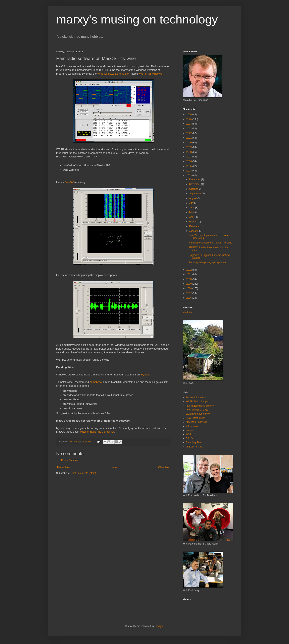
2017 (189, 157)
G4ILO (189, 438)
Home (114, 467)
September (195, 194)
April (192, 217)
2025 (189, 119)
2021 (189, 138)
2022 (189, 133)
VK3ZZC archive (194, 447)
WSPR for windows (151, 74)
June (192, 208)
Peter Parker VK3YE (197, 410)
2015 (189, 166)
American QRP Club (196, 422)
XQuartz (146, 375)
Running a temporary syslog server (207, 263)
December (195, 180)
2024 (189, 124)
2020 (189, 143)
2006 (189, 298)
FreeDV (69, 182)
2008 (189, 288)
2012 (189, 270)
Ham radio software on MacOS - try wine (210, 243)
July (192, 203)
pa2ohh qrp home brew (198, 414)
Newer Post (63, 467)
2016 (189, 161)
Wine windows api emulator (113, 74)
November (195, 184)
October (194, 189)
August (193, 198)
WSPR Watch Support (197, 402)
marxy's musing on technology (137, 19)
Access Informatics (196, 398)
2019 (189, 147)
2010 (189, 279)
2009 (189, 284)
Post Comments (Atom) (83, 473)
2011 (189, 274)
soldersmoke (192, 426)
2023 (189, 129)
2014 (189, 171)
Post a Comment (70, 460)
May (192, 212)
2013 (189, 175)
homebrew (96, 382)
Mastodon (188, 312)
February (194, 226)
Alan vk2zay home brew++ (200, 406)
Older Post (164, 467)
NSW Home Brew (195, 418)
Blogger (159, 626)
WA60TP (190, 434)
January (194, 231)
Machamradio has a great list (97, 432)
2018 (189, 152)
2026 (189, 115)
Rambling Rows (194, 442)
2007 (189, 293)
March (193, 222)
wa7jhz (189, 430)
